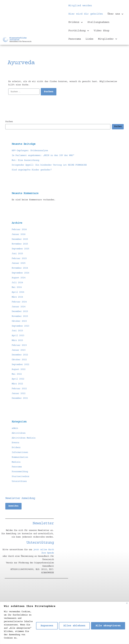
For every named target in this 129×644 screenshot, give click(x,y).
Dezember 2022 (20, 355)
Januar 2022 (19, 394)
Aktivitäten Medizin (24, 438)
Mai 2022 (17, 374)
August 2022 (19, 369)
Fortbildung (79, 31)
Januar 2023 (19, 350)
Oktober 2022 (19, 360)
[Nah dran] (127, 603)
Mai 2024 (17, 287)
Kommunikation (20, 457)
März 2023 (17, 340)
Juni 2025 (17, 254)
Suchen (9, 122)
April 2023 (18, 336)
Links (89, 39)
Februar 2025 (19, 259)
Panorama (75, 39)
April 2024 (18, 292)
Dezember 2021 (20, 398)
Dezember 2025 (20, 239)
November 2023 (20, 316)
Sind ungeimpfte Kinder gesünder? (32, 170)
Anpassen (47, 626)
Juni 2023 (17, 331)
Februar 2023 (19, 345)
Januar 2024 (19, 307)
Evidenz (76, 22)
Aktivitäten (19, 433)
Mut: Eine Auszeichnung (25, 160)
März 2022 (17, 384)
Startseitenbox (20, 477)
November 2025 (20, 244)
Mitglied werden (80, 6)
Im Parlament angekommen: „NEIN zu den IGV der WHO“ (43, 156)
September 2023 (20, 326)
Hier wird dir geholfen (86, 14)
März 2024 (17, 297)
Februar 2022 (19, 389)
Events (15, 443)
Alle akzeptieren (108, 626)
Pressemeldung (20, 472)
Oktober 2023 (19, 321)
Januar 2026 (19, 234)
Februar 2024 (19, 302)
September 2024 (20, 273)
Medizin (16, 462)
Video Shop (102, 31)
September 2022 (20, 365)
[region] (64, 623)
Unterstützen (19, 481)
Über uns (115, 14)
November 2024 (20, 268)
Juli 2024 (17, 283)
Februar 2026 (19, 230)
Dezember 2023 (20, 312)
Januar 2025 (19, 263)
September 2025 (20, 249)
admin (15, 428)
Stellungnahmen (98, 22)
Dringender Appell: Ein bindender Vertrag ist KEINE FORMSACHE (49, 165)
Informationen (20, 452)
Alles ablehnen (74, 626)
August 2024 (19, 278)
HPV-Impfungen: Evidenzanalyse (30, 151)
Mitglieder (108, 39)
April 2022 (18, 379)
